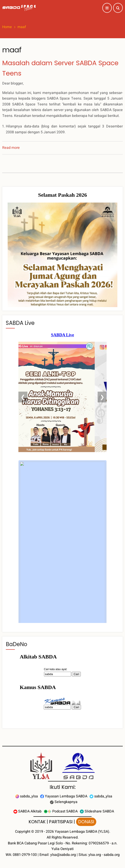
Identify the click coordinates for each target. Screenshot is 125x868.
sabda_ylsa (27, 796)
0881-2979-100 (25, 855)
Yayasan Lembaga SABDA (64, 796)
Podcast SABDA (61, 811)
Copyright (23, 832)
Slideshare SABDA (97, 811)
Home (7, 27)
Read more (11, 148)
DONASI (86, 822)
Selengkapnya (64, 802)
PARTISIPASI (61, 822)
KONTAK (37, 822)
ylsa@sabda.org (63, 855)
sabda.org (112, 855)
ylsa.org (95, 855)
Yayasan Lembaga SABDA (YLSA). (82, 832)
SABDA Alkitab (27, 811)
